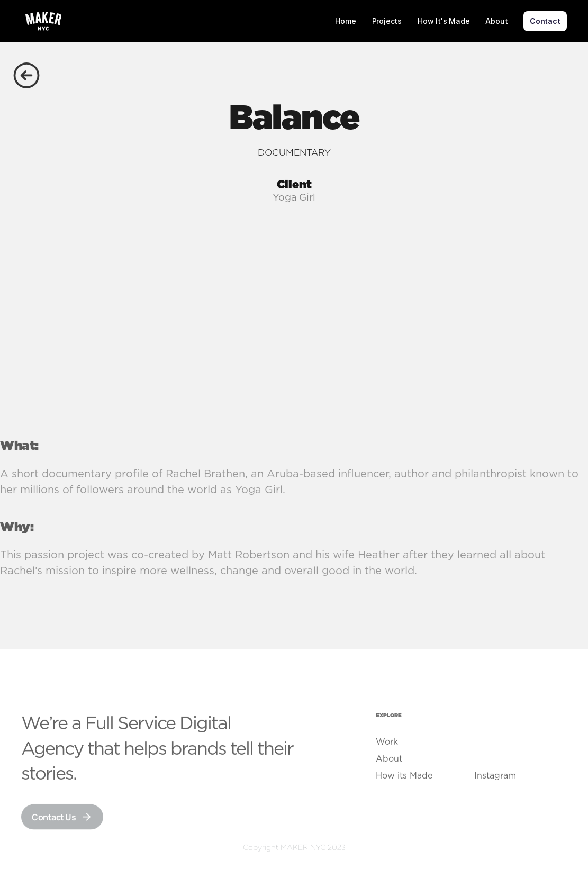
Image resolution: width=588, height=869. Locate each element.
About (496, 21)
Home (345, 21)
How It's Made (444, 21)
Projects (387, 21)
